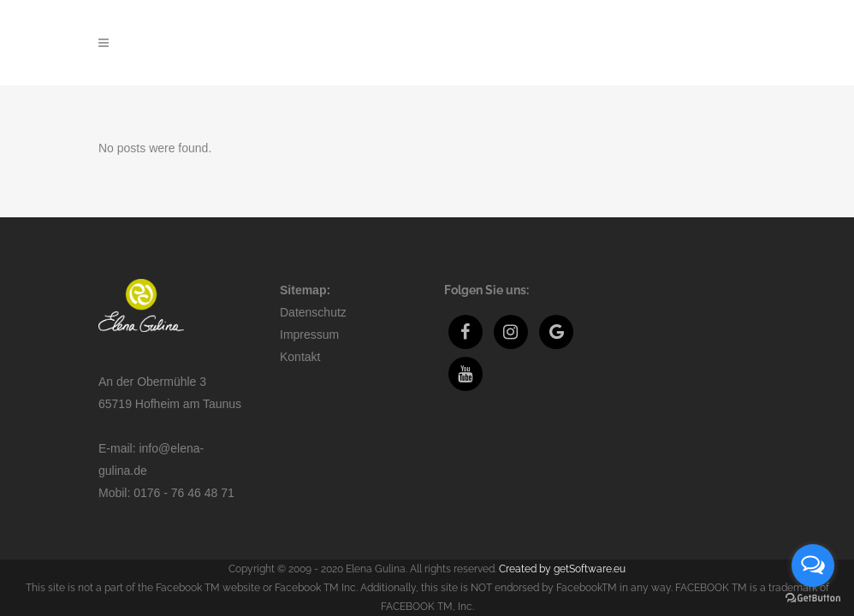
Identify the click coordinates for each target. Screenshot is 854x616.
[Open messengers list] (813, 566)
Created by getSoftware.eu (562, 511)
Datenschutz (313, 254)
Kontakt (300, 299)
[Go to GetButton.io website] (813, 598)
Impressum (309, 276)
